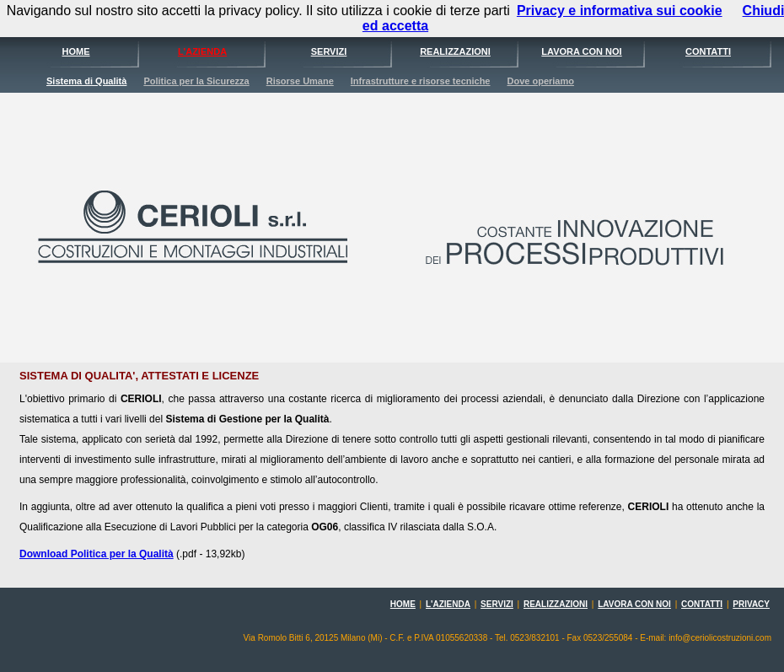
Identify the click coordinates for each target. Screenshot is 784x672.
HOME (76, 51)
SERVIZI (329, 51)
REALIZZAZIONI (455, 51)
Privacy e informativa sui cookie (620, 11)
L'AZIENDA (202, 51)
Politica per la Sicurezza (196, 81)
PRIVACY (751, 604)
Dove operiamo (540, 81)
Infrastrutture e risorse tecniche (421, 81)
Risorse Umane (300, 81)
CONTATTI (708, 51)
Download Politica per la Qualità (97, 554)
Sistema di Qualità (86, 81)
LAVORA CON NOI (581, 51)
